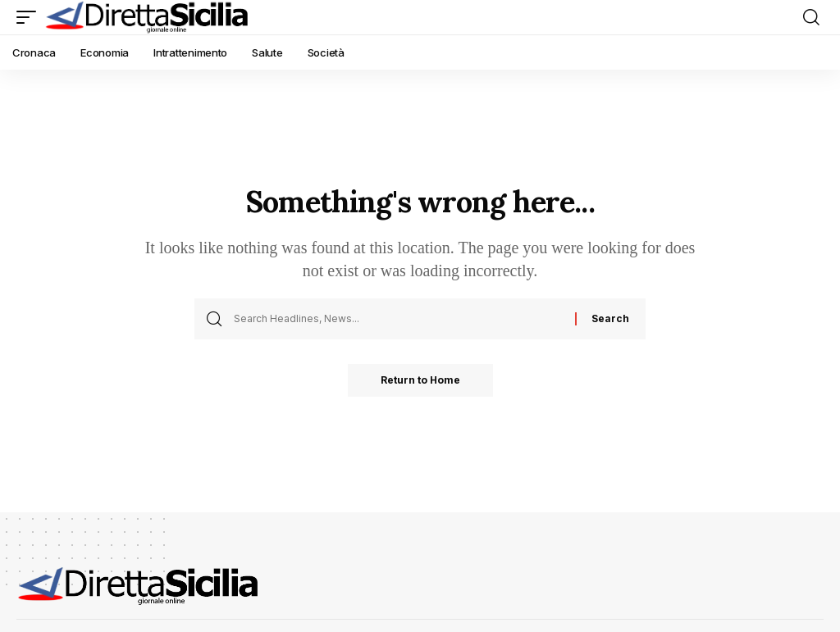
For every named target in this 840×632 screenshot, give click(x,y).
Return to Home (420, 380)
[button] (30, 17)
